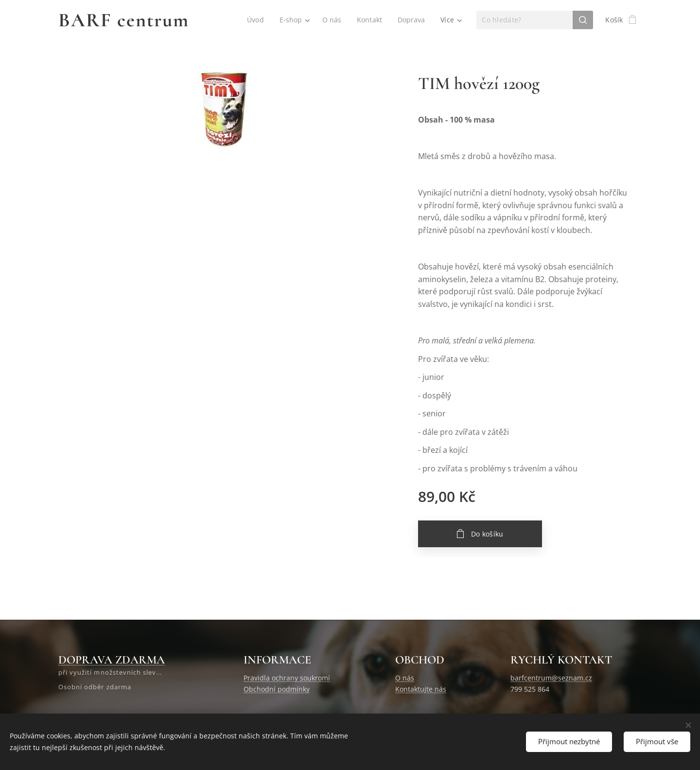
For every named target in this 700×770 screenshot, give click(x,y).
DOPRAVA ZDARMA (112, 660)
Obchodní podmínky (277, 689)
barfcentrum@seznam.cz (551, 678)
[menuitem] (255, 20)
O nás (405, 678)
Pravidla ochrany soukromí (287, 678)
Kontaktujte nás (421, 689)
